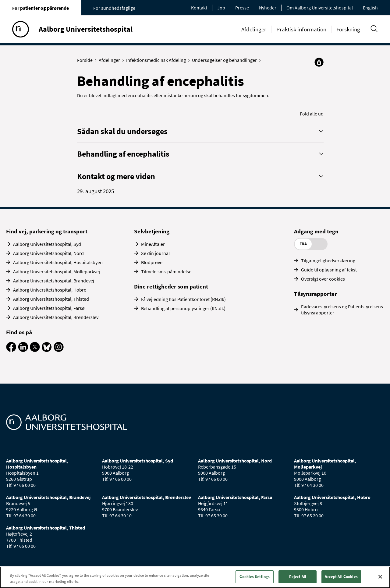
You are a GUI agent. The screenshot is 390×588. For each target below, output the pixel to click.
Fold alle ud (312, 114)
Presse (242, 8)
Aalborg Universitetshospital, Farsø (49, 308)
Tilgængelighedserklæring (328, 260)
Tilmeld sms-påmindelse (166, 271)
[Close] (380, 577)
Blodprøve (152, 262)
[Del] (319, 62)
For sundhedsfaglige (114, 8)
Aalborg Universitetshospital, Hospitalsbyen (58, 262)
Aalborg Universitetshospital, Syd (47, 244)
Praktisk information (301, 29)
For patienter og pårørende (41, 8)
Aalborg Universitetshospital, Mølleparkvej (57, 271)
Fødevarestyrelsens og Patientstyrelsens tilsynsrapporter (342, 310)
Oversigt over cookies (323, 279)
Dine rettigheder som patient (171, 286)
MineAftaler (153, 244)
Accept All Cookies (341, 577)
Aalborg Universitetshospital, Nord (48, 253)
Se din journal (155, 253)
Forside (86, 60)
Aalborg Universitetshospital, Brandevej (54, 281)
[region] (195, 577)
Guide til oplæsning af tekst (329, 270)
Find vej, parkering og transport (47, 231)
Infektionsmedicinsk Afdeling (157, 60)
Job (221, 8)
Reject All (298, 577)
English (370, 8)
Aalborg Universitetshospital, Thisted (51, 299)
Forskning (348, 29)
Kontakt (199, 8)
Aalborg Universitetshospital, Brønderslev (56, 317)
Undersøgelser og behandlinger (226, 60)
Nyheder (268, 8)
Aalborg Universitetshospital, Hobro (50, 290)
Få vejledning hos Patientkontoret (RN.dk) (183, 299)
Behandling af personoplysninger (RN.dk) (183, 308)
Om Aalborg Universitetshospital (320, 8)
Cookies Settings (255, 577)
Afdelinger (254, 29)
